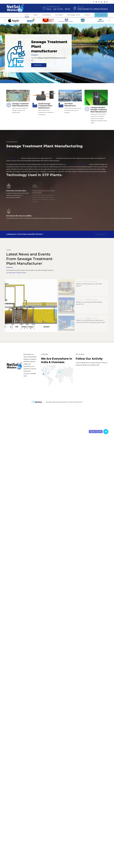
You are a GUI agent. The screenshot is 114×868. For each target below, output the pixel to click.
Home (27, 15)
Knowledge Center (74, 15)
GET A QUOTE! (101, 15)
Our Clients (59, 15)
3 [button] (59, 79)
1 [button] (55, 79)
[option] (14, 20)
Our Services (47, 15)
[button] (106, 432)
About (36, 15)
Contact (87, 15)
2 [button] (57, 79)
